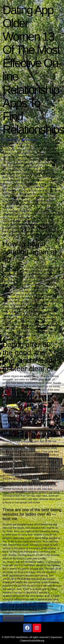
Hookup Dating (13, 618)
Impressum (56, 637)
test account (30, 140)
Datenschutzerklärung (33, 641)
